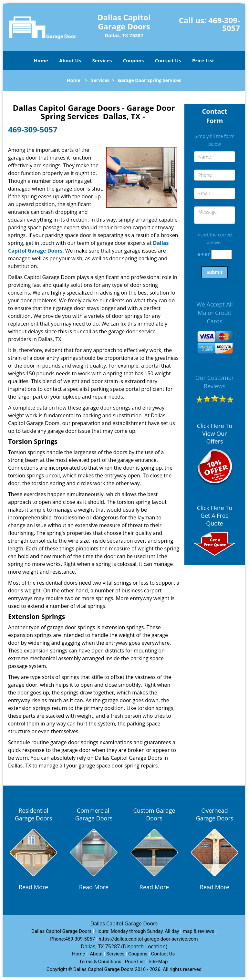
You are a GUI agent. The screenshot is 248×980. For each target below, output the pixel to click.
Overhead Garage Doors (215, 814)
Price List (203, 60)
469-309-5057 (224, 24)
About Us (70, 60)
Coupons (134, 60)
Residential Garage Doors (34, 814)
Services (102, 60)
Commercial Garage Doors (94, 814)
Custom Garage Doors (154, 814)
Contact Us (168, 60)
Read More (33, 887)
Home (41, 60)
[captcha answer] (222, 254)
